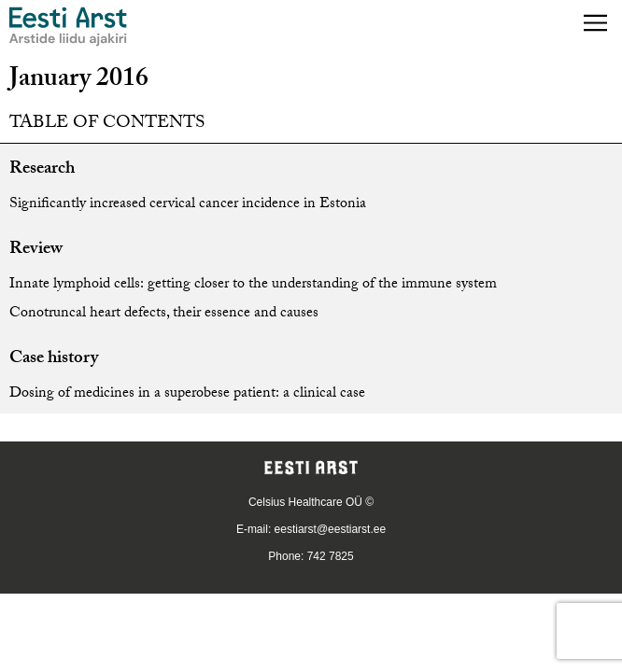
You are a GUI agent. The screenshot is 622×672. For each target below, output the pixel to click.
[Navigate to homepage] (68, 27)
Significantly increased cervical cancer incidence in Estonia (188, 205)
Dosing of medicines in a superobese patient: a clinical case (187, 394)
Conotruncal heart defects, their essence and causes (164, 314)
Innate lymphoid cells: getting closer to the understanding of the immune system (253, 285)
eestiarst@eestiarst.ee (331, 529)
